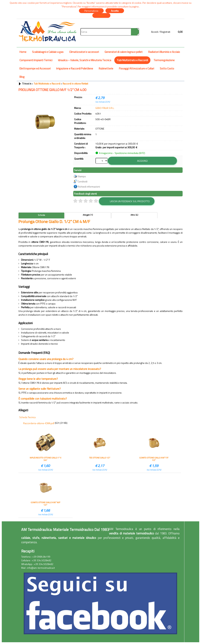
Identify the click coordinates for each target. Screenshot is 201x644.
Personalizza (91, 11)
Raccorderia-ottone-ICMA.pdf (39, 423)
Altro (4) (134, 215)
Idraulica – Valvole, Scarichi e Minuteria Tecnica (85, 60)
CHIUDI (101, 15)
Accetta (115, 11)
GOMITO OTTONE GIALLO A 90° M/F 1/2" (45, 504)
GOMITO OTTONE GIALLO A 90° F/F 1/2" (154, 459)
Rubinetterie (106, 68)
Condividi (83, 181)
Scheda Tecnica (27, 417)
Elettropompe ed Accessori (35, 68)
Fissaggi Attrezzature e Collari (137, 68)
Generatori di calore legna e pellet (124, 52)
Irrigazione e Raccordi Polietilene (75, 68)
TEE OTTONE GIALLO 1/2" (100, 458)
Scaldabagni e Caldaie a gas (48, 52)
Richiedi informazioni (89, 187)
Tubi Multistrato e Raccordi (132, 60)
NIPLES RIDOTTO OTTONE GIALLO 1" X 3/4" (45, 459)
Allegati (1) (88, 215)
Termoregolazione (164, 60)
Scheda (41, 215)
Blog (22, 77)
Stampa (82, 176)
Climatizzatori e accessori (84, 52)
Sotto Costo (167, 68)
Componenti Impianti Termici (36, 60)
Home (23, 52)
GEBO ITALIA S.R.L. (105, 108)
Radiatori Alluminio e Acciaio (164, 52)
